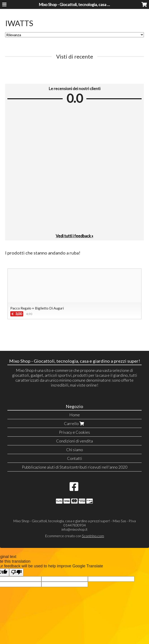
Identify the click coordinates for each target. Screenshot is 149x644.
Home (75, 415)
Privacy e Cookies (74, 432)
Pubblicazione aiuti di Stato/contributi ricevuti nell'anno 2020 (75, 467)
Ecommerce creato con (74, 536)
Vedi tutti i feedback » (74, 236)
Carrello (74, 423)
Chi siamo (75, 450)
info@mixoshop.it (74, 529)
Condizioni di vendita (74, 441)
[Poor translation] (16, 572)
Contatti (75, 458)
